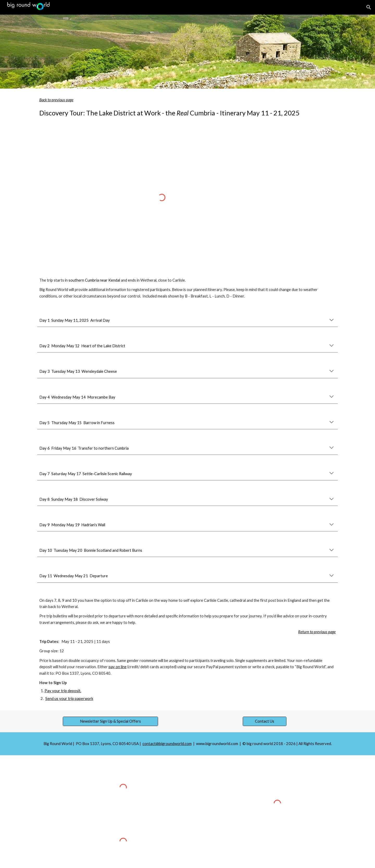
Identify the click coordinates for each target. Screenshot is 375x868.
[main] (187, 107)
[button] (369, 7)
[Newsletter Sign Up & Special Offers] (110, 721)
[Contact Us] (265, 721)
